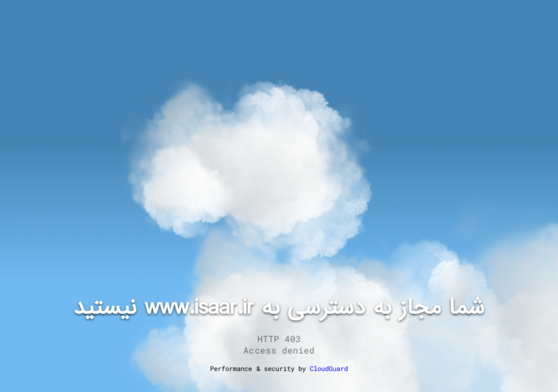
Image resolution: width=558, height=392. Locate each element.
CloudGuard (329, 369)
